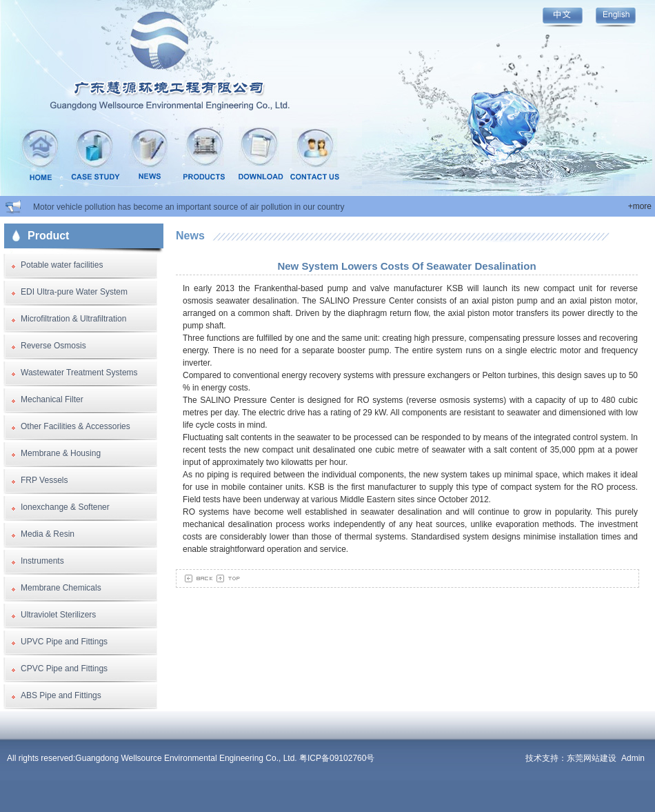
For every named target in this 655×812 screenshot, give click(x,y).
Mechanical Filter (52, 399)
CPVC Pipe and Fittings (64, 669)
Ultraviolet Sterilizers (58, 615)
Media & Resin (48, 534)
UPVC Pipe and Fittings (64, 642)
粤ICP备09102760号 (337, 758)
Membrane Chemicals (61, 588)
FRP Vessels (44, 480)
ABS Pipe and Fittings (61, 695)
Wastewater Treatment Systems (79, 373)
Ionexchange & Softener (65, 507)
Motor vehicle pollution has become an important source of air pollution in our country (189, 207)
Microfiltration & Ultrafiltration (73, 319)
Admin (633, 758)
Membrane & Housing (61, 453)
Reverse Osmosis (53, 346)
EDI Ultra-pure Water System (74, 292)
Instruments (42, 561)
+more (640, 206)
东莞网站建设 (592, 758)
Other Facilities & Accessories (75, 426)
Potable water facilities (62, 265)
